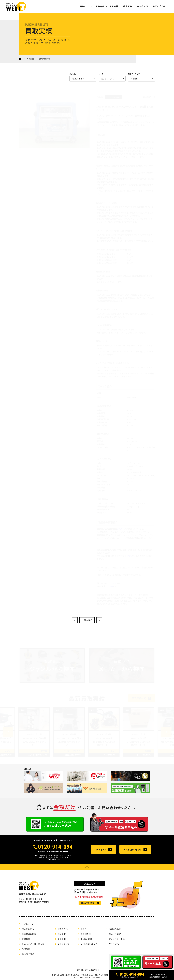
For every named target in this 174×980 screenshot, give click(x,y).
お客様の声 (142, 6)
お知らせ (85, 929)
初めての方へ (28, 929)
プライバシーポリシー (119, 939)
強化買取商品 (28, 954)
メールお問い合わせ (132, 850)
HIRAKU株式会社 (91, 970)
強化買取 (128, 6)
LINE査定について (89, 944)
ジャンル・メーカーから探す (34, 944)
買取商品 (100, 6)
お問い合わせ (159, 6)
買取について (86, 6)
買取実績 (114, 6)
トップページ (28, 924)
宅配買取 (62, 934)
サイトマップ (114, 944)
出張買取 (62, 939)
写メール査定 (115, 934)
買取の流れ (63, 929)
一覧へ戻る (87, 620)
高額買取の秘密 (29, 934)
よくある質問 (101, 850)
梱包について (63, 944)
